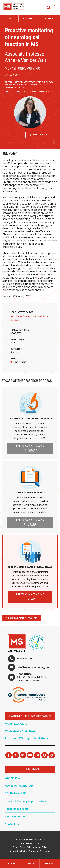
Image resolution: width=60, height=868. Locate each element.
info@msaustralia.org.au (33, 667)
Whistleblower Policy (37, 847)
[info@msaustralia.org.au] (12, 667)
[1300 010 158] (12, 659)
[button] (54, 7)
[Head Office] (12, 677)
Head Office (24, 674)
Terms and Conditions (39, 851)
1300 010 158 (24, 659)
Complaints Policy (18, 851)
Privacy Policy (19, 847)
